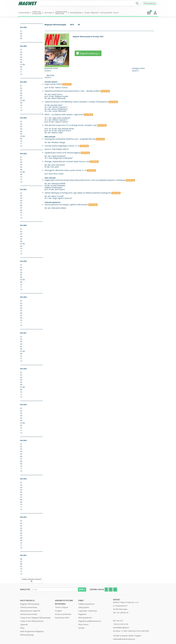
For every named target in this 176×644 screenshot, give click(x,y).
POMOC (81, 601)
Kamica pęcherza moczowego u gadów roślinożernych (66, 205)
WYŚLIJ (82, 590)
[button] (25, 13)
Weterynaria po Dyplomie (30, 611)
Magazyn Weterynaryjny (55, 25)
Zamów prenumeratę (29, 607)
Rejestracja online (62, 618)
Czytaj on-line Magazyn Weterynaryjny (35, 618)
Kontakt (81, 628)
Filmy (87, 13)
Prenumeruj (150, 3)
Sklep (116, 13)
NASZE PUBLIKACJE (27, 601)
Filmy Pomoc (83, 624)
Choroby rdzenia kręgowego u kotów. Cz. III (62, 146)
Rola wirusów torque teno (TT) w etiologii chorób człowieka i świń (71, 125)
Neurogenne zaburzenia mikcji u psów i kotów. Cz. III (65, 170)
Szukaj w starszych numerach (31, 580)
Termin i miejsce (62, 607)
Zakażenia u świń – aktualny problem (72, 91)
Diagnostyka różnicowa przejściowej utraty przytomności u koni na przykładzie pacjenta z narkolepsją (85, 180)
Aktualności (107, 13)
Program (58, 611)
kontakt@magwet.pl (121, 628)
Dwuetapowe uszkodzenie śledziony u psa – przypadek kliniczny (70, 139)
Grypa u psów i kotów (53, 84)
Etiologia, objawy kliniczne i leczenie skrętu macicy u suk (67, 161)
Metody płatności (85, 618)
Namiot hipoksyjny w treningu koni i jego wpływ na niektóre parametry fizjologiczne (78, 193)
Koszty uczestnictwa (63, 614)
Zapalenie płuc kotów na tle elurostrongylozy (62, 153)
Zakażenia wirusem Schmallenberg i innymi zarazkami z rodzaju (76, 102)
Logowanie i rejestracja (88, 611)
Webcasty (95, 13)
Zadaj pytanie (84, 607)
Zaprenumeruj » (88, 53)
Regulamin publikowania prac (90, 621)
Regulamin (82, 614)
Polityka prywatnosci (86, 604)
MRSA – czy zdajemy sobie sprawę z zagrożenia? (64, 114)
